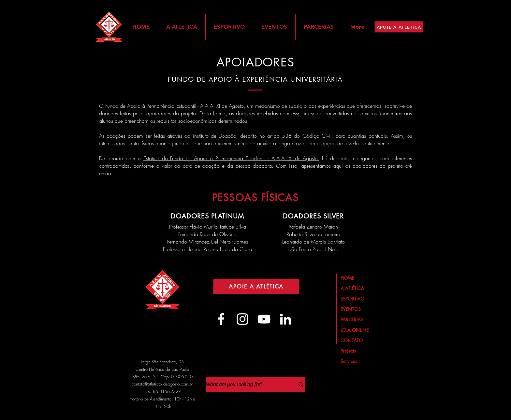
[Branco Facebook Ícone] (221, 319)
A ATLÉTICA (352, 288)
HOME (347, 278)
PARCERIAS (352, 320)
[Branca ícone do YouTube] (264, 319)
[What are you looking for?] (245, 385)
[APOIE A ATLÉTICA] (399, 27)
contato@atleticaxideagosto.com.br (162, 384)
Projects (348, 351)
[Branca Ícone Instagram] (242, 319)
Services (349, 361)
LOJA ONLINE (355, 330)
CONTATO (352, 340)
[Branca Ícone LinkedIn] (285, 319)
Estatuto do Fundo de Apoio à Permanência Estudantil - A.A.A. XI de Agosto (231, 158)
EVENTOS (351, 309)
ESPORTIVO (352, 299)
